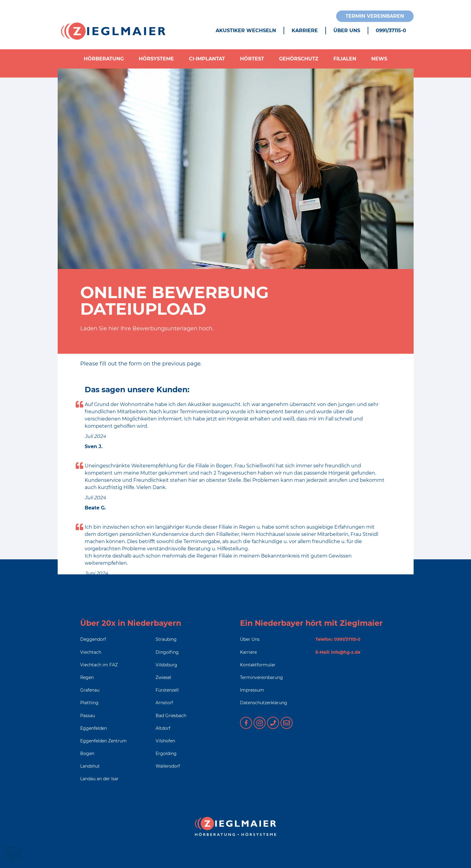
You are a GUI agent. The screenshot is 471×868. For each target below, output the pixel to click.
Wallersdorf (168, 766)
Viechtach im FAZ (99, 665)
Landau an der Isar (99, 779)
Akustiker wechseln (246, 31)
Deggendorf (93, 639)
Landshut (90, 766)
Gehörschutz (299, 59)
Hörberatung (104, 59)
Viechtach (91, 652)
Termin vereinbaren (375, 16)
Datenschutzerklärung (264, 703)
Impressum (252, 690)
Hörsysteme (156, 59)
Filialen (345, 59)
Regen (87, 677)
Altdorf (163, 728)
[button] (13, 855)
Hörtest (252, 59)
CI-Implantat (207, 59)
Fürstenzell (167, 690)
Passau (88, 716)
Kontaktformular (258, 665)
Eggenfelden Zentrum (103, 741)
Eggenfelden (94, 728)
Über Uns (347, 31)
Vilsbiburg (166, 665)
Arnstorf (164, 703)
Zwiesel (163, 677)
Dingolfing (167, 652)
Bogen (87, 753)
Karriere (305, 31)
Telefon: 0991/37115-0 (338, 639)
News (379, 59)
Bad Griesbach (171, 716)
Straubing (166, 639)
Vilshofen (165, 741)
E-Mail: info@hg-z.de (338, 652)
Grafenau (90, 690)
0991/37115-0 (391, 31)
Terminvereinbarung (261, 677)
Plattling (89, 703)
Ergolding (166, 753)
